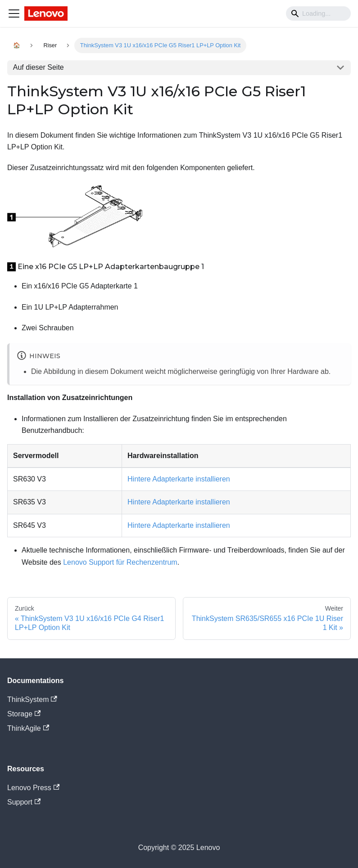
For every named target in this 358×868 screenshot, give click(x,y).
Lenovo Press (33, 788)
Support (24, 802)
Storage (24, 714)
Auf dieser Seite (39, 67)
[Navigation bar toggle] (14, 13)
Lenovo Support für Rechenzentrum (120, 562)
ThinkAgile (28, 728)
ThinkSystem (32, 699)
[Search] (318, 13)
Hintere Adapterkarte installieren (179, 479)
